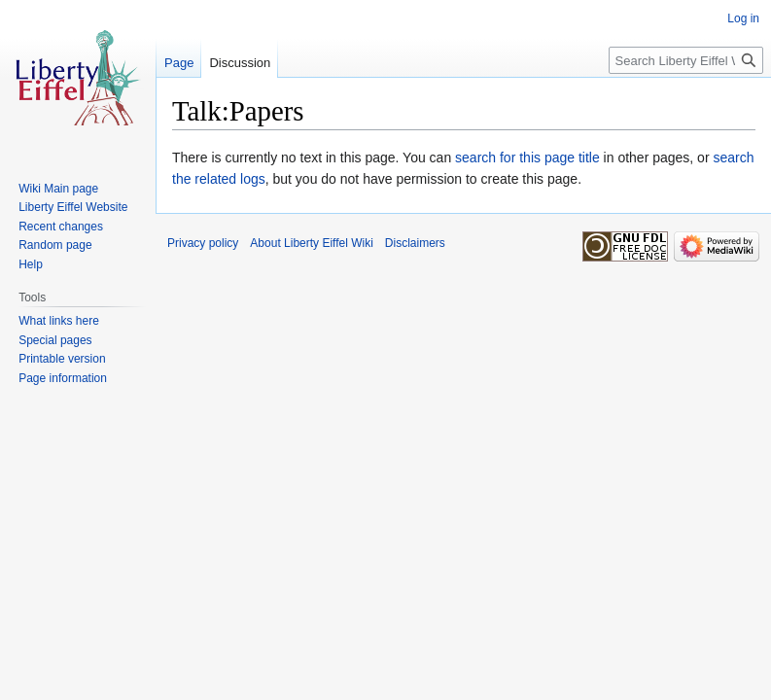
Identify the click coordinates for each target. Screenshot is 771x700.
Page (179, 63)
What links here (59, 321)
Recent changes (61, 227)
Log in (743, 18)
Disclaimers (415, 243)
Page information (63, 378)
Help (31, 264)
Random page (55, 245)
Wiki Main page (58, 189)
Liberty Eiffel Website (73, 207)
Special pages (55, 340)
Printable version (62, 359)
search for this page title (527, 157)
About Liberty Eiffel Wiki (312, 243)
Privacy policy (203, 243)
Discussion (240, 63)
